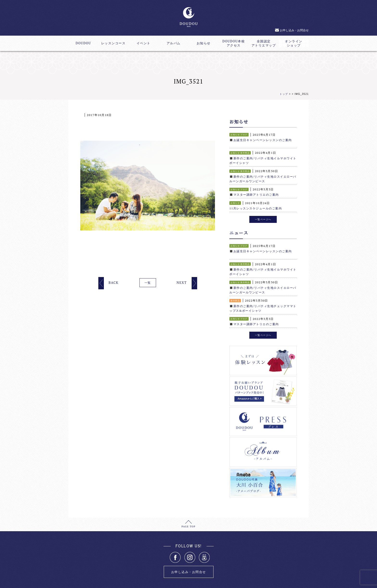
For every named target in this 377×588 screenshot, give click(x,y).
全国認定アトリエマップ (264, 43)
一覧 (148, 283)
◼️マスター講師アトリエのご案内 (254, 193)
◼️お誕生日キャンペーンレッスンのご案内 (261, 140)
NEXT (182, 282)
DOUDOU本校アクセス (234, 43)
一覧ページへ (263, 217)
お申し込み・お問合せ (294, 30)
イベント (144, 43)
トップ (284, 94)
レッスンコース (113, 43)
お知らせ (204, 43)
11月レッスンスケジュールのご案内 (256, 206)
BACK (113, 282)
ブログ (244, 135)
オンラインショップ (294, 43)
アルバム (174, 43)
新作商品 (245, 152)
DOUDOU (83, 43)
